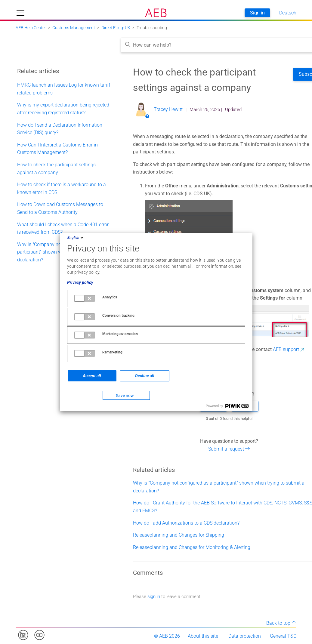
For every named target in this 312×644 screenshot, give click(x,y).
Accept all (92, 376)
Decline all (145, 376)
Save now (125, 396)
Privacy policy (80, 282)
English (76, 238)
